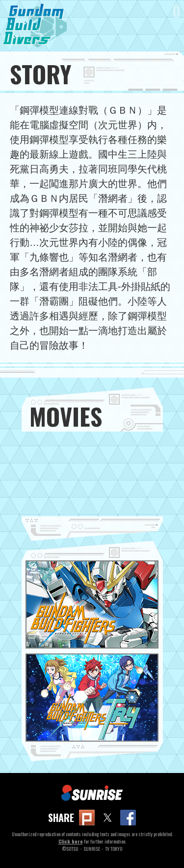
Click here (71, 841)
